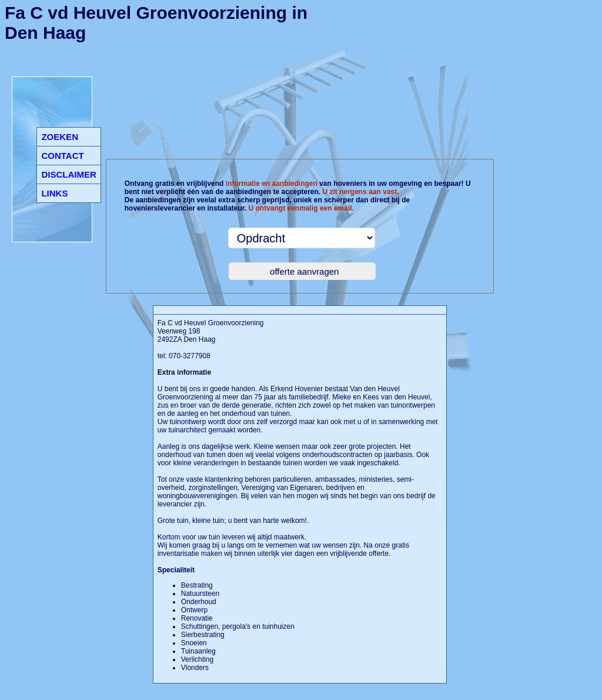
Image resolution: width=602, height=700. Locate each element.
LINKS (54, 193)
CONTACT (62, 156)
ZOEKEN (60, 137)
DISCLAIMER (68, 174)
